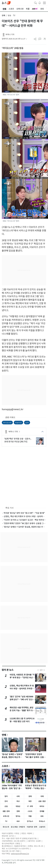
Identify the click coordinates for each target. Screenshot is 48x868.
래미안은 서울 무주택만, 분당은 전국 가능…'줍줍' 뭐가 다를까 (22, 711)
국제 (42, 796)
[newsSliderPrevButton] (38, 670)
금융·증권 (42, 801)
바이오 (42, 806)
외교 (18, 801)
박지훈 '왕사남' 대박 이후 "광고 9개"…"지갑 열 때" (24, 513)
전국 (6, 801)
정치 (6, 796)
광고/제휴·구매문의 (18, 827)
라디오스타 (7, 423)
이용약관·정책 (32, 827)
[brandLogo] (6, 3)
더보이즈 (18, 423)
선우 (27, 423)
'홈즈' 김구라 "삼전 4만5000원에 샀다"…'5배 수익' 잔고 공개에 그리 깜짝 (21, 700)
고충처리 (42, 827)
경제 (30, 796)
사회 (18, 796)
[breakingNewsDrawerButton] (40, 3)
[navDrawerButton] (44, 3)
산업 (6, 806)
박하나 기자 (10, 35)
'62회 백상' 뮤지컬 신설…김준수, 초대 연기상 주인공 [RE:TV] (18, 440)
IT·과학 (30, 806)
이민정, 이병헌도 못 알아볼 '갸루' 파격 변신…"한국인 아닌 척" (22, 678)
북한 (30, 801)
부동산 (18, 806)
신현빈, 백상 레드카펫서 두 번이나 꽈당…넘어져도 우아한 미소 (22, 689)
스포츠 (5, 766)
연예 (3, 15)
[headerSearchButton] (35, 3)
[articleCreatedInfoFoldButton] (26, 39)
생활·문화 (6, 811)
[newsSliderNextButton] (44, 670)
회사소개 (6, 827)
